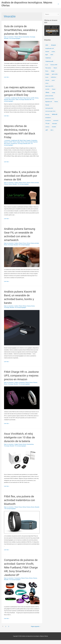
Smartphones (14, 144)
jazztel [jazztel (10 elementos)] (53, 80)
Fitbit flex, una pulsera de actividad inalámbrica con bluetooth (21, 504)
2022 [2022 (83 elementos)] (47, 45)
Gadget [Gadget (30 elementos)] (53, 71)
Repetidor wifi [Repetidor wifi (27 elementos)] (49, 102)
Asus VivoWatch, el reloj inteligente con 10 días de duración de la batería (20, 441)
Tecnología (33, 37)
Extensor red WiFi (31, 98)
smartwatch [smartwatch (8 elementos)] (56, 121)
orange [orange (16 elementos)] (53, 93)
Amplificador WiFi (16, 98)
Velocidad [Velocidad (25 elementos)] (54, 124)
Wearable (6, 39)
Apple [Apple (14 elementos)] (47, 55)
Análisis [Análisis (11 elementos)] (53, 52)
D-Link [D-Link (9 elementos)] (47, 65)
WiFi (31, 100)
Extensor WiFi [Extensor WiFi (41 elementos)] (54, 65)
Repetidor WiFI (8, 100)
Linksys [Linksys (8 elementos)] (47, 83)
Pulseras (11, 184)
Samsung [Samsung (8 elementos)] (47, 115)
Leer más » (7, 77)
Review (15, 184)
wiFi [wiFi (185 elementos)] (47, 130)
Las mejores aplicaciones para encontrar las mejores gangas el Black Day (21, 91)
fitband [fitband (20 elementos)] (55, 68)
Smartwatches (26, 37)
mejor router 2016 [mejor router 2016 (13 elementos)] (49, 86)
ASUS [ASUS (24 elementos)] (52, 55)
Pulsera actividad (29, 142)
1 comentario (7, 98)
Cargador (29, 140)
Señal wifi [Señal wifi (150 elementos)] (55, 115)
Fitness (25, 183)
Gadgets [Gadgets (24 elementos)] (47, 74)
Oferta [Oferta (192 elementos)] (47, 93)
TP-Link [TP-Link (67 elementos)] (47, 124)
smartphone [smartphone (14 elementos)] (48, 118)
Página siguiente (35, 630)
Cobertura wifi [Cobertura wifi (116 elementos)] (49, 62)
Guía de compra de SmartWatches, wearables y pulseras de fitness (21, 30)
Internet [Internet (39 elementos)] (47, 80)
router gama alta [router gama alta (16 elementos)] (49, 108)
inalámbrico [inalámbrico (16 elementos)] (53, 77)
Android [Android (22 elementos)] (47, 52)
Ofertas (21, 37)
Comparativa (35, 140)
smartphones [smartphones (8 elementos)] (48, 121)
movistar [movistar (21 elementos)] (47, 89)
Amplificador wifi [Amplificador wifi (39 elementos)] (50, 49)
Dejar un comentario (9, 37)
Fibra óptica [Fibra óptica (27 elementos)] (48, 68)
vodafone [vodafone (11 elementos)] (47, 127)
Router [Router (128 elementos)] (47, 105)
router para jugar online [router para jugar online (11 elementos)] (50, 111)
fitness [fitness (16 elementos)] (47, 71)
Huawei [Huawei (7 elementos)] (47, 77)
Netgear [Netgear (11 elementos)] (54, 89)
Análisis (17, 183)
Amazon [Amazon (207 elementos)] (53, 45)
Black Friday (23, 98)
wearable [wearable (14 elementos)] (54, 127)
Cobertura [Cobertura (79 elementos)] (48, 58)
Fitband (17, 37)
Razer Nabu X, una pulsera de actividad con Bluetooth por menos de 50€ (21, 176)
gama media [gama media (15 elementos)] (55, 74)
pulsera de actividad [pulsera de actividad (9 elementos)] (50, 99)
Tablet (17, 100)
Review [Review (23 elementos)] (56, 102)
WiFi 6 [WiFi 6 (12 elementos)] (52, 130)
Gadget (19, 142)
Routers (13, 100)
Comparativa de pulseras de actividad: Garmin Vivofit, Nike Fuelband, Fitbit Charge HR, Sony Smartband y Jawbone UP (21, 571)
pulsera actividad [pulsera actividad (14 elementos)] (49, 96)
